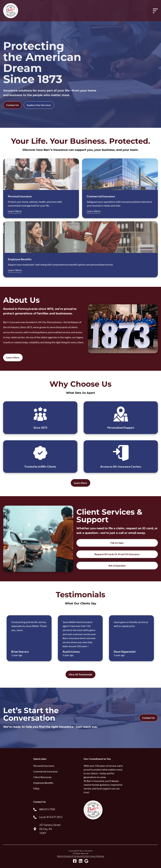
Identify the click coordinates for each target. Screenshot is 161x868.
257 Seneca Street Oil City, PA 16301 (50, 829)
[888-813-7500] (35, 809)
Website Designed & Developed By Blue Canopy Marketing (80, 856)
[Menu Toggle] (155, 11)
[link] (55, 809)
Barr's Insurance (86, 851)
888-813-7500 (47, 809)
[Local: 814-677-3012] (35, 817)
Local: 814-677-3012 (51, 817)
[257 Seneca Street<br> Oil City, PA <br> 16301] (35, 829)
